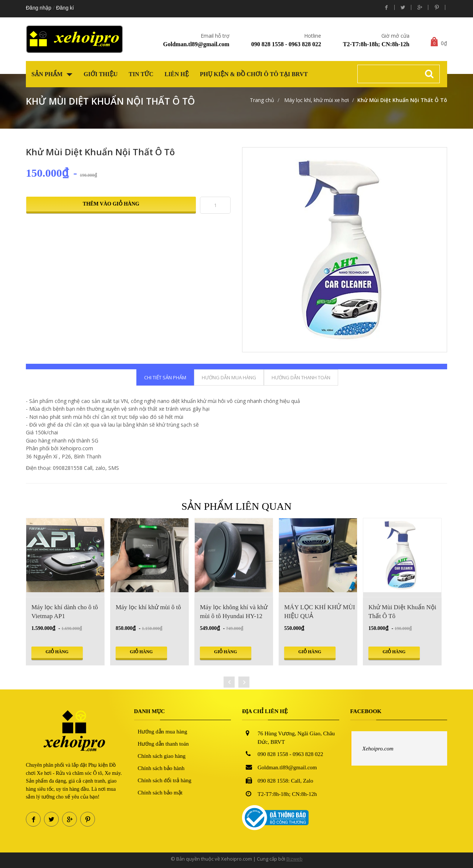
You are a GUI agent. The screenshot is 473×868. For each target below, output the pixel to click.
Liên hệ (177, 74)
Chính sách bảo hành (161, 768)
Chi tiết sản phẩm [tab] (165, 377)
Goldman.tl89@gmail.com (196, 44)
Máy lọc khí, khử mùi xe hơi (316, 100)
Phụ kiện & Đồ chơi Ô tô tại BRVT (254, 74)
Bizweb (295, 859)
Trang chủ (262, 100)
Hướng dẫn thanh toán (163, 744)
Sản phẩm (52, 74)
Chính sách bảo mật (160, 793)
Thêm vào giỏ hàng (111, 204)
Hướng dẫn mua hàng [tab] (229, 377)
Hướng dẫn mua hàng (163, 732)
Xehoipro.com (378, 749)
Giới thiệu (101, 74)
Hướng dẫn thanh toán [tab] (301, 377)
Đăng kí (65, 8)
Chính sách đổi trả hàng (165, 780)
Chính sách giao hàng (162, 756)
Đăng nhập (39, 8)
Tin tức (141, 74)
